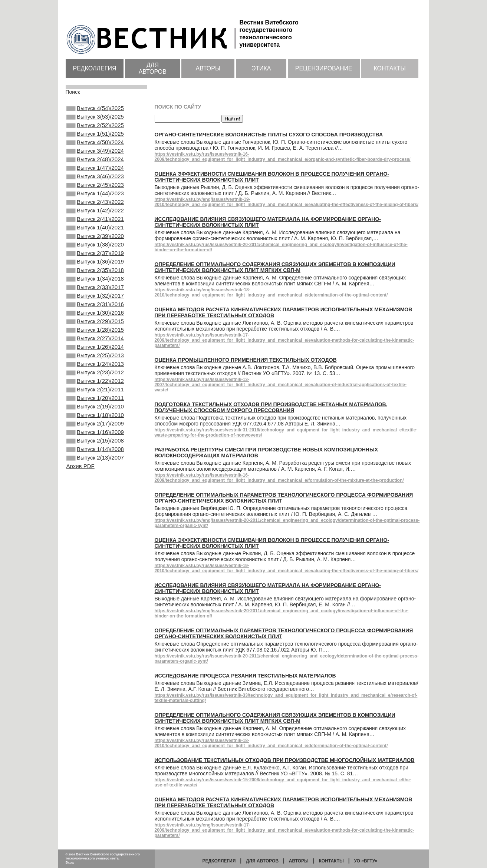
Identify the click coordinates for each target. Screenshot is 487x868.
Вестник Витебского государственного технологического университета (103, 856)
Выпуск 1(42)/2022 (95, 229)
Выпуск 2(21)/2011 (95, 439)
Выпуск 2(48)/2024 (95, 169)
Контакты (389, 68)
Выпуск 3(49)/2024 (95, 159)
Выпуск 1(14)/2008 (95, 509)
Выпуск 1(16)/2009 (95, 489)
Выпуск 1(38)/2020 (95, 269)
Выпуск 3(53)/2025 (95, 119)
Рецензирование (324, 68)
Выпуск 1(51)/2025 (95, 139)
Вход (70, 862)
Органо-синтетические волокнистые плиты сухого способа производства (269, 135)
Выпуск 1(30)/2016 (95, 349)
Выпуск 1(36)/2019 (95, 289)
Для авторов (153, 68)
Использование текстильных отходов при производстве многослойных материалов (285, 760)
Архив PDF (80, 528)
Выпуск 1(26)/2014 (95, 389)
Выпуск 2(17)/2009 (95, 479)
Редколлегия (95, 68)
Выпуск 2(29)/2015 (95, 359)
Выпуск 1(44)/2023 (95, 209)
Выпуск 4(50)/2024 (95, 149)
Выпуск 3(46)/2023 (95, 189)
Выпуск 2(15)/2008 (95, 499)
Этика (261, 68)
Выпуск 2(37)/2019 (95, 279)
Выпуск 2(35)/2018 (95, 299)
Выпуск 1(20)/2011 (95, 449)
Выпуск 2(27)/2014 (95, 379)
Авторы (208, 68)
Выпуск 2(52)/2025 (95, 129)
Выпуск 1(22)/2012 (95, 429)
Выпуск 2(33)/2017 (95, 319)
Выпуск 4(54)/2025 (95, 109)
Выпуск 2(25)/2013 (95, 399)
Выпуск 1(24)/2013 (95, 409)
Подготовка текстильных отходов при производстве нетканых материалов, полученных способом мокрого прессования (271, 407)
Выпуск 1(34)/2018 (95, 309)
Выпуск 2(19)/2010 (95, 459)
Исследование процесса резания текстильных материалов (245, 676)
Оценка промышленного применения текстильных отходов (246, 360)
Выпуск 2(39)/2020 (95, 259)
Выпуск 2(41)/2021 (95, 239)
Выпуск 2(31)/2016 (95, 339)
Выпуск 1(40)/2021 (95, 249)
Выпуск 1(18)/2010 (95, 469)
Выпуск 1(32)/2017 (95, 329)
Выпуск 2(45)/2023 (95, 199)
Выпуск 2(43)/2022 (95, 219)
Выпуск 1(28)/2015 (95, 369)
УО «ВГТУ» (366, 861)
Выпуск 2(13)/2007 (95, 519)
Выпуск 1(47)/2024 (95, 179)
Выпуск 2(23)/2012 (95, 419)
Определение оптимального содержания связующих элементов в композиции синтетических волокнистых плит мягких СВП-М (275, 267)
